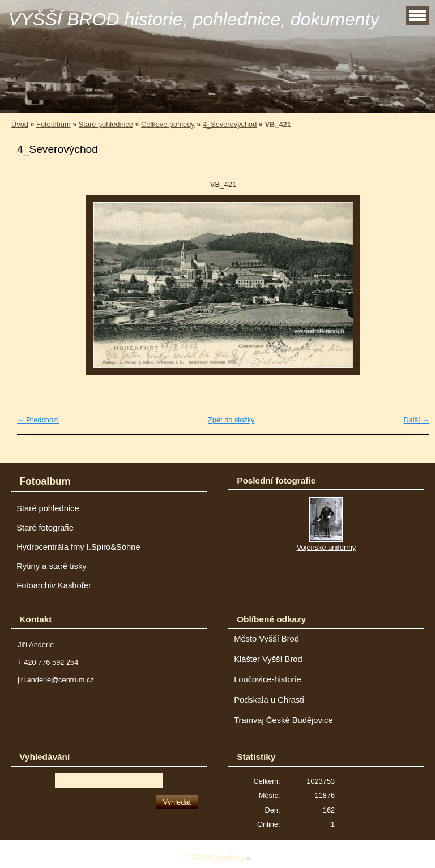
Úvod (20, 124)
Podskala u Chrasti (269, 700)
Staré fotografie (45, 528)
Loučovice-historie (268, 679)
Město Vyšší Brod (266, 639)
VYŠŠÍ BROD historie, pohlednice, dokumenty (194, 19)
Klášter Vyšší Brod (268, 659)
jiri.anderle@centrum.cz (56, 680)
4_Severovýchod (230, 124)
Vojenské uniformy (327, 547)
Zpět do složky (231, 420)
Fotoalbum (53, 124)
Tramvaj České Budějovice (283, 720)
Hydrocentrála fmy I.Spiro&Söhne (78, 547)
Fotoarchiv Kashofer (54, 585)
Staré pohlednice (106, 124)
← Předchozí (38, 420)
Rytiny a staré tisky (52, 566)
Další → (416, 420)
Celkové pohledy (168, 124)
